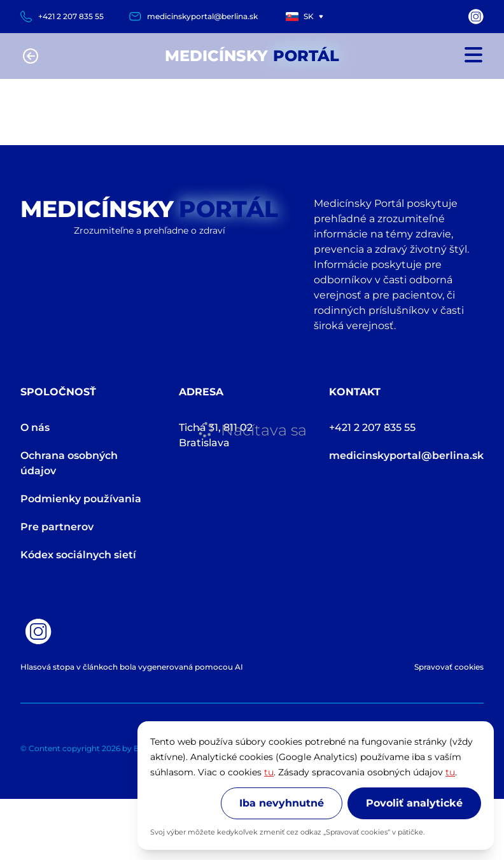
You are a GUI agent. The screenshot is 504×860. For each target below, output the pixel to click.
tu (269, 772)
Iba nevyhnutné (282, 803)
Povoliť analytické (414, 803)
